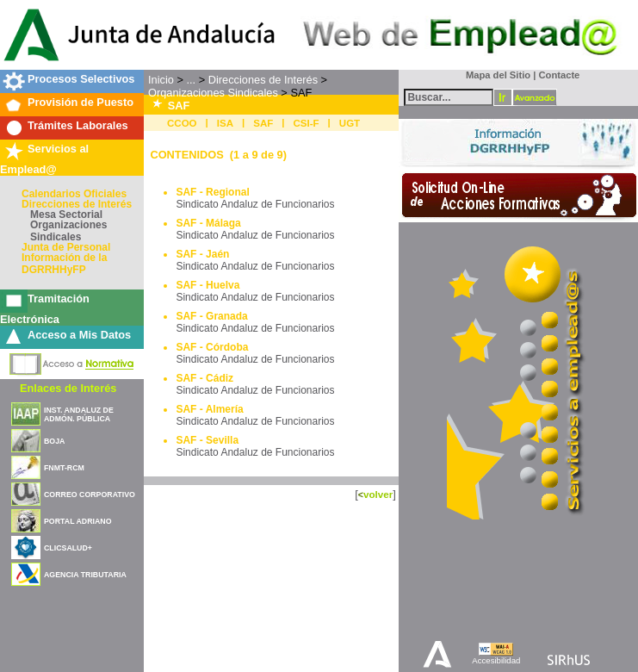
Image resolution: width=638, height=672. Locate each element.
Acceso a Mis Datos (79, 335)
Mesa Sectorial (66, 215)
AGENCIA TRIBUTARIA (85, 575)
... (191, 80)
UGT (350, 123)
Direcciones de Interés (77, 204)
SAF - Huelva (208, 285)
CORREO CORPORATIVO (90, 495)
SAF (263, 123)
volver (378, 494)
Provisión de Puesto (81, 102)
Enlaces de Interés (68, 388)
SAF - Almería (209, 409)
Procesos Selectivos (81, 79)
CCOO (182, 123)
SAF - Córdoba (212, 347)
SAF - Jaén (202, 254)
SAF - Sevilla (207, 440)
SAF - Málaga (208, 223)
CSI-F (307, 123)
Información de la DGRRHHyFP (64, 264)
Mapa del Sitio (495, 75)
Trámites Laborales (78, 125)
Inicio (161, 80)
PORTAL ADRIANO (78, 521)
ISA (225, 123)
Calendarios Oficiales (74, 194)
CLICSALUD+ (68, 548)
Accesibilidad (496, 660)
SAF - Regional (212, 192)
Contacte (559, 75)
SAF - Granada (211, 316)
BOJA (54, 441)
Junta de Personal (66, 247)
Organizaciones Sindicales (68, 231)
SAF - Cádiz (204, 378)
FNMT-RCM (64, 468)
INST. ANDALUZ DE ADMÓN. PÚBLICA (79, 414)
